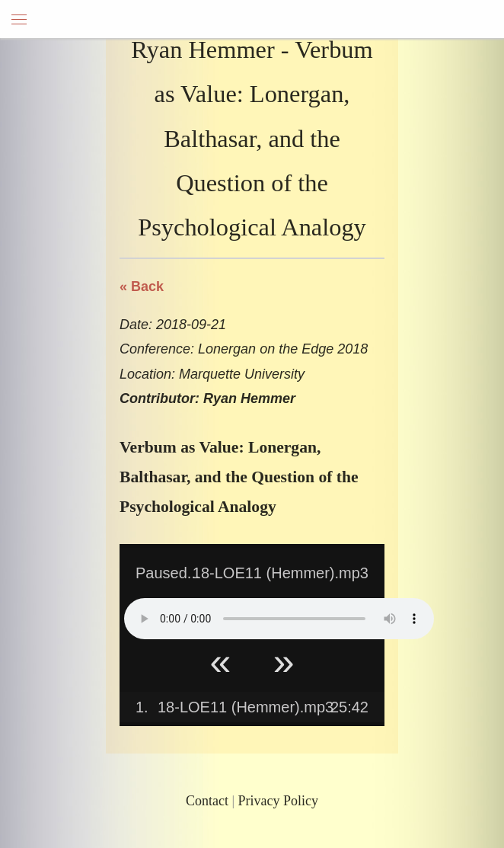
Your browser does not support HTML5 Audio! (279, 619)
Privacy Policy (279, 801)
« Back (142, 286)
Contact (207, 801)
